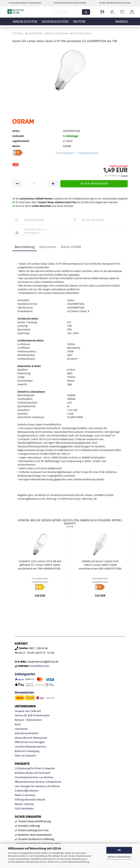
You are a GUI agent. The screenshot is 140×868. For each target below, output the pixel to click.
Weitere (79, 23)
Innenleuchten (25, 23)
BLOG (18, 724)
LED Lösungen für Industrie (30, 786)
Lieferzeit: (18, 136)
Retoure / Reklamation (28, 720)
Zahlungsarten (25, 674)
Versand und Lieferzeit (28, 711)
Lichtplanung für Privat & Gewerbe (35, 768)
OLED (18, 809)
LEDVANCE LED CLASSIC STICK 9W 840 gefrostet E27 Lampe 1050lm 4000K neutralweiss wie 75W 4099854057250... (40, 565)
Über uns (20, 756)
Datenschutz (40, 738)
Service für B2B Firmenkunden (32, 715)
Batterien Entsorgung (27, 751)
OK (119, 850)
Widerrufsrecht (23, 738)
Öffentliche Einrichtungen (30, 742)
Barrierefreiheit (29, 733)
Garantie (31, 756)
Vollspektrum (54, 782)
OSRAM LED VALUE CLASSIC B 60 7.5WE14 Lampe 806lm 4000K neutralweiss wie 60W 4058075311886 (100, 565)
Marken (19, 804)
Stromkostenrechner (27, 777)
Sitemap (29, 804)
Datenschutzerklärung (79, 862)
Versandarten (24, 693)
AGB (17, 733)
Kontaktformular (40, 666)
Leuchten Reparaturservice (30, 747)
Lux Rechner (46, 777)
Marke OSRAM (71, 247)
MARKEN (122, 23)
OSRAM (67, 146)
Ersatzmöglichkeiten (27, 791)
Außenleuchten (55, 23)
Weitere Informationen (119, 857)
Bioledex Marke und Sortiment (33, 773)
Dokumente (48, 247)
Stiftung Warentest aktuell (30, 800)
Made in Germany (25, 795)
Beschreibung (25, 247)
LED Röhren (53, 786)
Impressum (21, 729)
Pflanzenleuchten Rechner (30, 782)
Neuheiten (28, 809)
